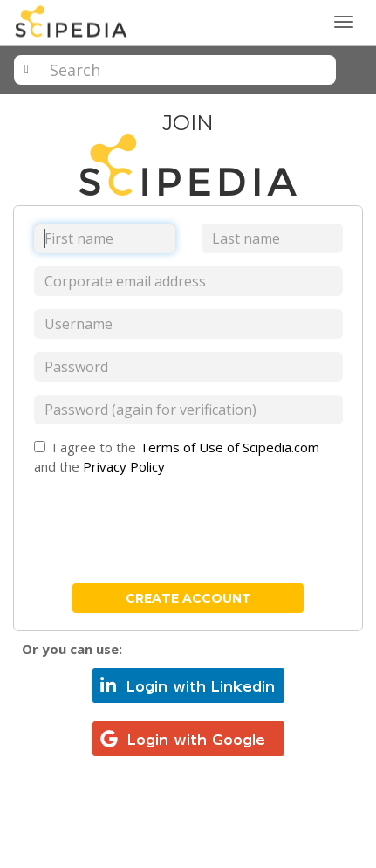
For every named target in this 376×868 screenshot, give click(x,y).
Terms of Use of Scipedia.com (229, 447)
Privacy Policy (124, 466)
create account (188, 598)
